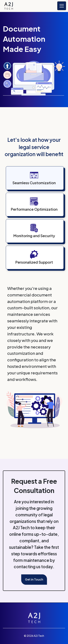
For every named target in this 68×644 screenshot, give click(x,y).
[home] (9, 6)
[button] (61, 6)
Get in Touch (34, 579)
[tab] (36, 179)
